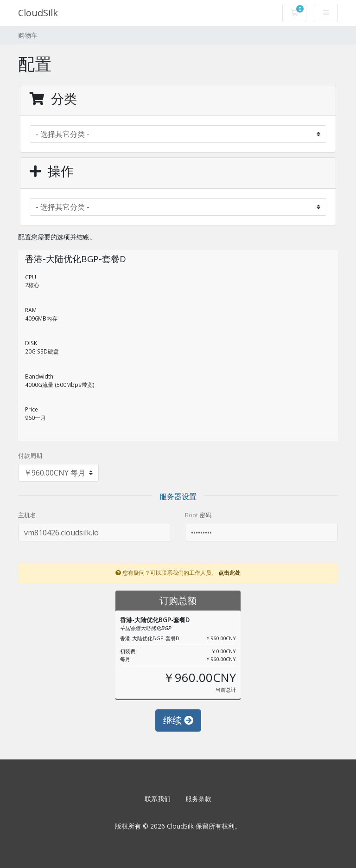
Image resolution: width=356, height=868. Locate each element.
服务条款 (198, 799)
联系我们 (158, 799)
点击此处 (229, 572)
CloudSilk (38, 13)
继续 (178, 720)
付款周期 (30, 456)
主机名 (27, 515)
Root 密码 (198, 515)
